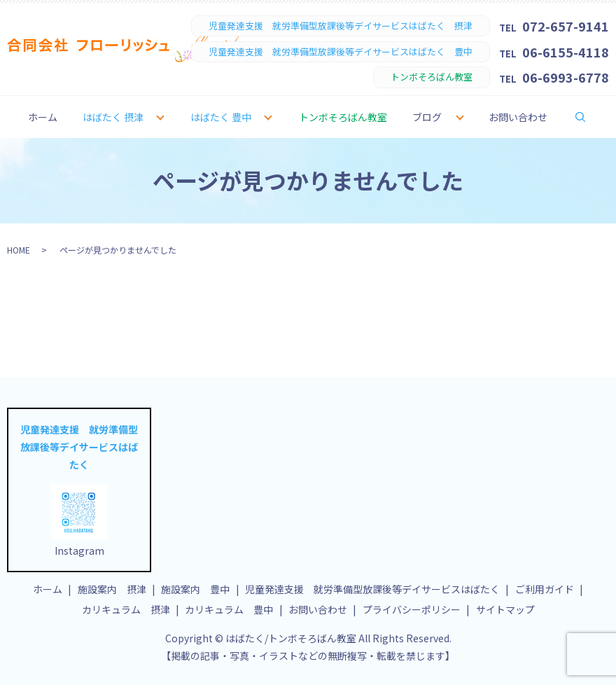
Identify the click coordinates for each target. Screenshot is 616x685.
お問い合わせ (518, 117)
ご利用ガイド (545, 589)
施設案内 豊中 (195, 589)
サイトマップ (505, 609)
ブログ (427, 117)
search (589, 116)
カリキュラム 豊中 (229, 609)
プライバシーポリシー (412, 609)
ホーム (43, 117)
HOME (19, 250)
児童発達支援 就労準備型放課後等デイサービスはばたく (372, 589)
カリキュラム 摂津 (126, 609)
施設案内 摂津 (112, 589)
